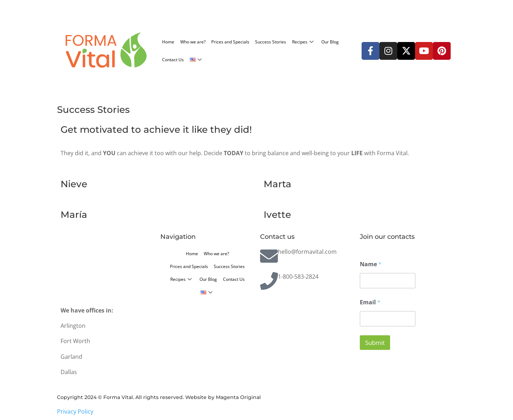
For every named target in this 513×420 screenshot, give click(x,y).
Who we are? (205, 42)
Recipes (176, 60)
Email (370, 302)
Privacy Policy (75, 411)
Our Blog (212, 59)
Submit (375, 343)
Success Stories (307, 42)
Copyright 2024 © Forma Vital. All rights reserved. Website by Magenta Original (159, 397)
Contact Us (247, 59)
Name (371, 264)
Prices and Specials (255, 42)
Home (171, 42)
